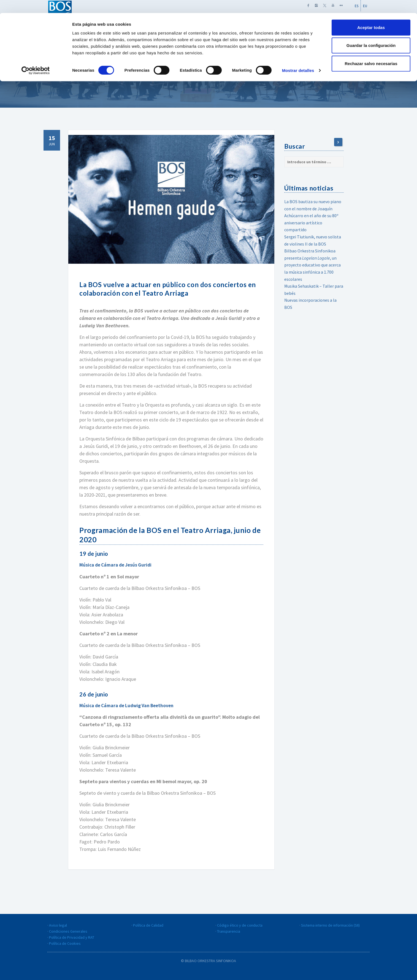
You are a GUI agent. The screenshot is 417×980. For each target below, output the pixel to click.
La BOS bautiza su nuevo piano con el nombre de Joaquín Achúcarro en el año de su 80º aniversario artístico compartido (313, 216)
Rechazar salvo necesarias (371, 51)
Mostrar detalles (298, 58)
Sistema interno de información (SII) (330, 925)
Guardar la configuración (371, 33)
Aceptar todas (371, 14)
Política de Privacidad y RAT (72, 937)
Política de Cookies (65, 943)
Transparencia (229, 931)
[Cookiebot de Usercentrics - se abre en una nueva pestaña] (36, 58)
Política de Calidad (148, 925)
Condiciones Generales (68, 931)
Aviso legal (58, 925)
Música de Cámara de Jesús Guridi (117, 565)
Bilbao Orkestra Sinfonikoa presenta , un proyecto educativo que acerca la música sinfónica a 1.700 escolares (312, 265)
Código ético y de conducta (240, 925)
